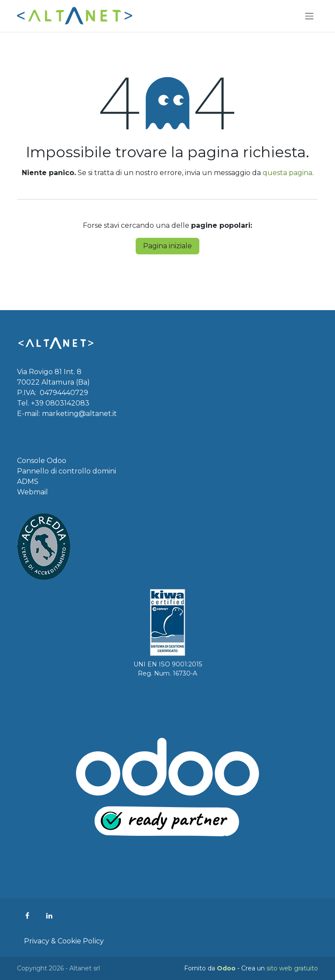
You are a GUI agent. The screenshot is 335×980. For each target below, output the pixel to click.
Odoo (227, 968)
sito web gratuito (292, 968)
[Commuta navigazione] (309, 16)
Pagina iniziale (167, 246)
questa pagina (287, 173)
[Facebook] (27, 916)
